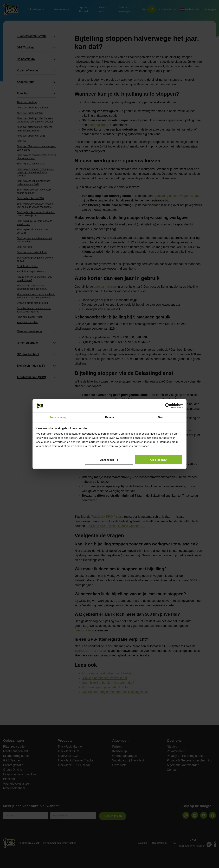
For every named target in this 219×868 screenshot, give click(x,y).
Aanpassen (109, 460)
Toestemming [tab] (58, 417)
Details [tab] (109, 417)
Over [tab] (161, 417)
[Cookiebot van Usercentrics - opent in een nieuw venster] (168, 406)
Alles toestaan (159, 460)
